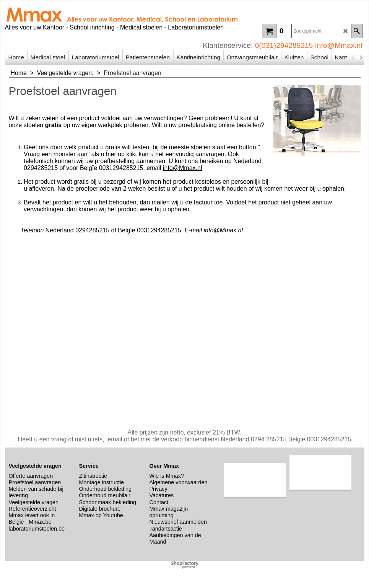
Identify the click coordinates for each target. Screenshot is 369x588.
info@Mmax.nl (183, 168)
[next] (361, 57)
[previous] (353, 57)
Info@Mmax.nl (339, 45)
